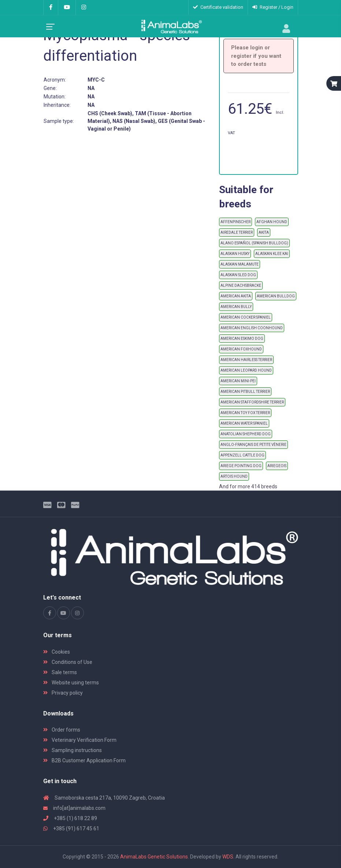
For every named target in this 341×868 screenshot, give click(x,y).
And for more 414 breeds (248, 486)
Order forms (62, 730)
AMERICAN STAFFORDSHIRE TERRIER (252, 402)
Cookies (57, 652)
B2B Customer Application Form (84, 760)
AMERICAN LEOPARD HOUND (246, 370)
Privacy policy (63, 693)
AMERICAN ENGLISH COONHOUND (252, 328)
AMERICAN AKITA (236, 296)
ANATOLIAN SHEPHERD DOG (246, 434)
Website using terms (71, 683)
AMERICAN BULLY (236, 307)
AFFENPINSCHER (236, 222)
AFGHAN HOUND (272, 222)
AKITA (264, 232)
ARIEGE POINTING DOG (241, 466)
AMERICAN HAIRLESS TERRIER (246, 360)
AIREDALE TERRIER (237, 232)
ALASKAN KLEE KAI (272, 254)
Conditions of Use (68, 662)
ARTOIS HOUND (234, 476)
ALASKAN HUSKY (235, 254)
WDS (228, 857)
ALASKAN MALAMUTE (240, 264)
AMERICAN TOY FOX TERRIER (245, 413)
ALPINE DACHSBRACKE (241, 285)
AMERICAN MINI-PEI (238, 381)
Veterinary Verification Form (80, 740)
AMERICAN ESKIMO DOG (242, 339)
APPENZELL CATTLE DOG (242, 455)
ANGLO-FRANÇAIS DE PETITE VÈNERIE (253, 445)
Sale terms (60, 672)
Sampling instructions (73, 750)
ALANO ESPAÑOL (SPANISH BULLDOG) (254, 243)
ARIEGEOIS (277, 466)
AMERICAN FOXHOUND (241, 349)
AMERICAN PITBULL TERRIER (245, 392)
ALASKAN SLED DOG (238, 275)
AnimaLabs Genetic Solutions (154, 857)
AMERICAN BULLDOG (276, 296)
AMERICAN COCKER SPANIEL (246, 317)
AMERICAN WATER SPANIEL (244, 423)
